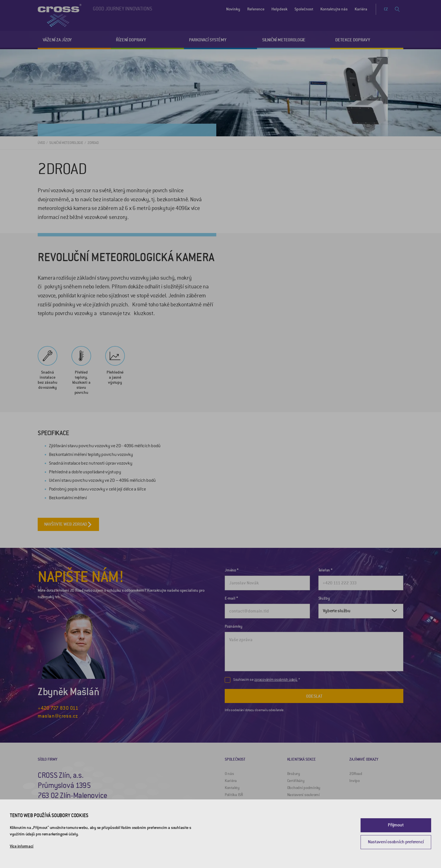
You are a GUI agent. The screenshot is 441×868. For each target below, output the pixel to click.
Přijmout (396, 825)
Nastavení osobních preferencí (396, 842)
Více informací (22, 846)
